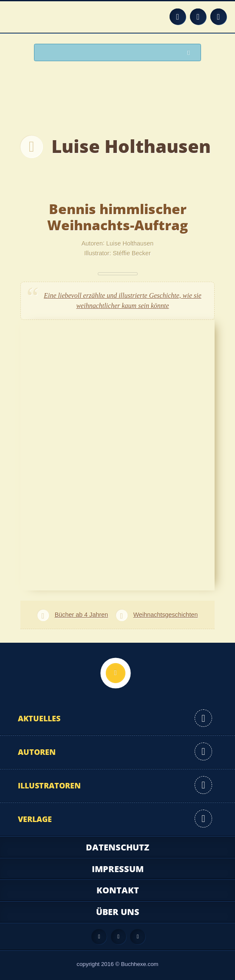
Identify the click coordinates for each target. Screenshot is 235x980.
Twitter (218, 17)
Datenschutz (117, 847)
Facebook (198, 17)
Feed (178, 17)
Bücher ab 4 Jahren (82, 615)
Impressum (118, 869)
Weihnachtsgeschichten (166, 615)
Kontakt (118, 890)
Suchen (191, 53)
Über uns (118, 912)
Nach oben (116, 673)
